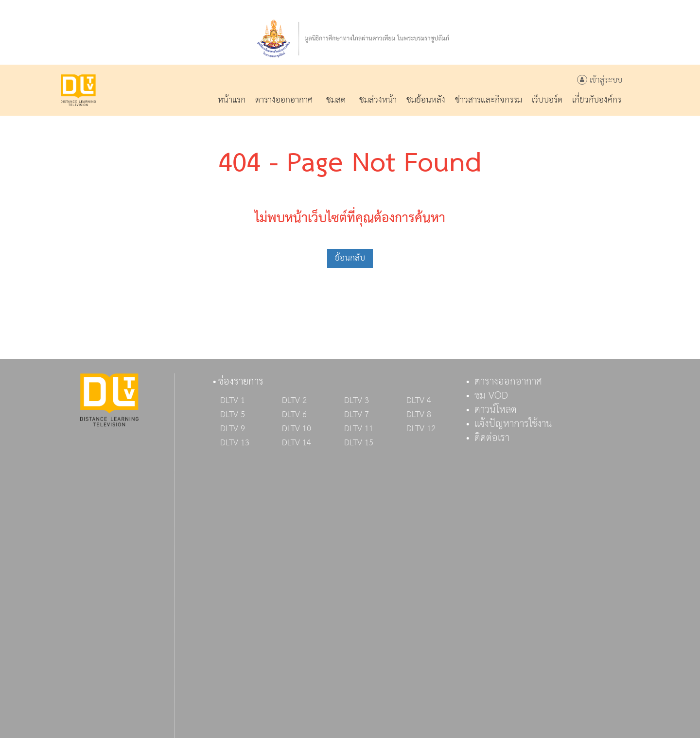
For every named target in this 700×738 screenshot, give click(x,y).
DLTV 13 (235, 443)
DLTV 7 (357, 415)
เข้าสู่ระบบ (600, 80)
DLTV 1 (233, 401)
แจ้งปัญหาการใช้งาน (513, 424)
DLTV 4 (419, 401)
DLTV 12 (421, 429)
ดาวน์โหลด (496, 410)
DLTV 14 (297, 443)
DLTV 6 (294, 415)
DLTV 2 (294, 401)
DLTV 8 (419, 415)
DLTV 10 (297, 429)
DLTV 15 (359, 443)
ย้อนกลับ (350, 258)
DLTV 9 (233, 429)
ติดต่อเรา (492, 438)
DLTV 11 (359, 429)
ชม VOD (491, 396)
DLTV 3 (357, 401)
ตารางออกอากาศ (508, 382)
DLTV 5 (233, 415)
